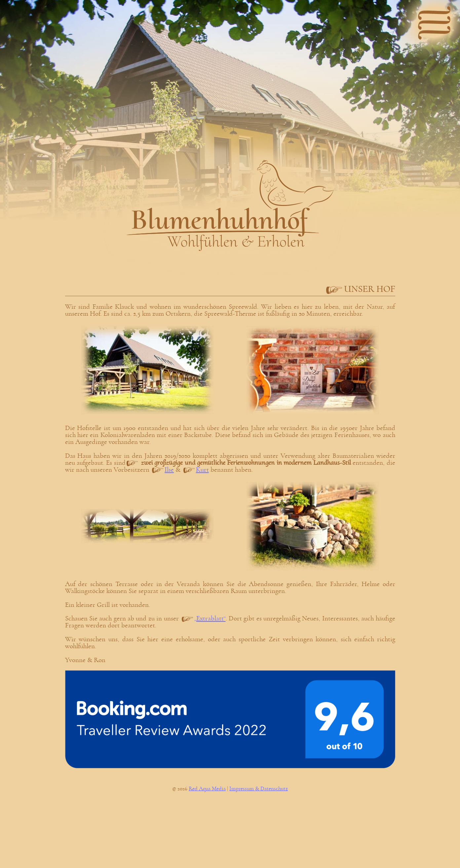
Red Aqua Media (207, 789)
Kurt (202, 470)
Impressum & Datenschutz (259, 789)
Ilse (169, 470)
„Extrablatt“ (210, 618)
